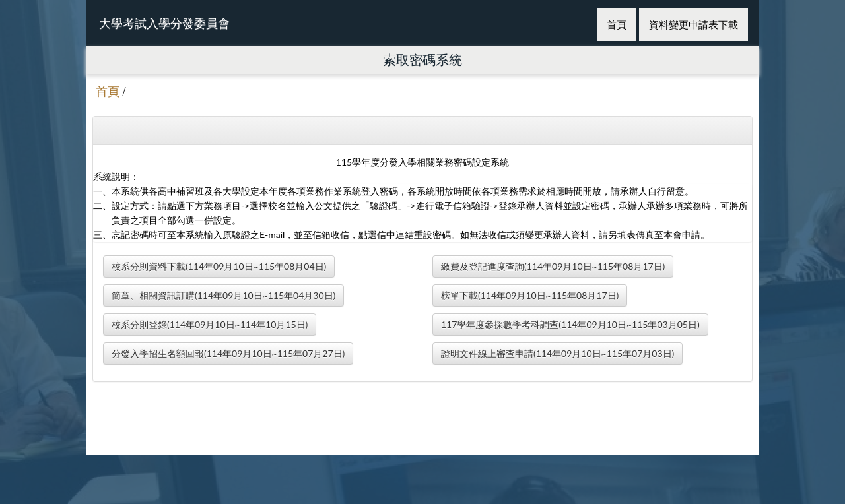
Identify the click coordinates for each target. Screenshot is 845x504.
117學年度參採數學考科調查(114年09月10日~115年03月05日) (570, 324)
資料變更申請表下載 (693, 24)
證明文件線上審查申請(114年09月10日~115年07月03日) (558, 353)
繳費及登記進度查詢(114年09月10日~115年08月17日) (553, 266)
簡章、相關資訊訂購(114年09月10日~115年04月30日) (223, 295)
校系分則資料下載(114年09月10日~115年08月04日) (219, 266)
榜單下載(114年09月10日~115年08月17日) (530, 295)
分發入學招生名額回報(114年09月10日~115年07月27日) (228, 353)
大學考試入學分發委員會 (164, 23)
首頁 (617, 24)
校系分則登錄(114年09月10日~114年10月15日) (210, 324)
